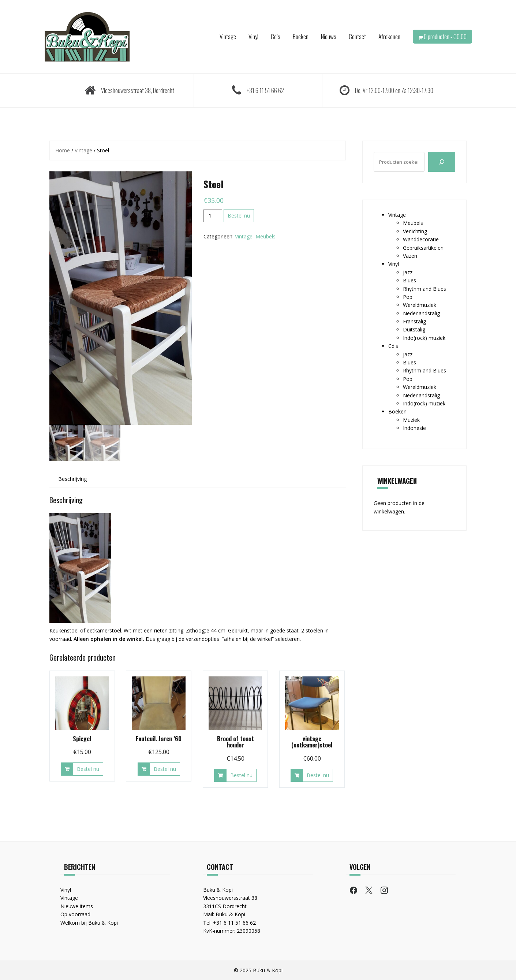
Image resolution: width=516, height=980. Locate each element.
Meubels (266, 236)
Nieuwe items (77, 906)
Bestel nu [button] (88, 769)
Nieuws (329, 36)
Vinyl (253, 36)
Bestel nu (239, 216)
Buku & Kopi (230, 914)
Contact (357, 36)
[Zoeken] (442, 162)
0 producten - (445, 36)
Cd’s (276, 36)
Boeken (301, 36)
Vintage (228, 36)
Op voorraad (75, 914)
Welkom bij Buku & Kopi (89, 922)
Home (63, 150)
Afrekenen (389, 36)
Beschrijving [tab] (72, 478)
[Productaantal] (213, 216)
